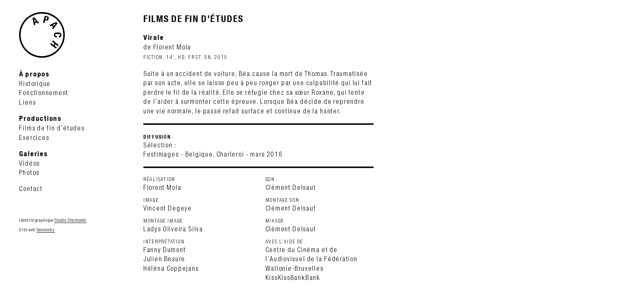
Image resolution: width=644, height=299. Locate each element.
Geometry (46, 230)
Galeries (33, 153)
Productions (40, 118)
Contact (31, 189)
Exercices (34, 137)
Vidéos (29, 163)
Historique (35, 83)
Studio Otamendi (70, 220)
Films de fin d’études (52, 128)
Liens (27, 102)
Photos (29, 172)
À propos (34, 74)
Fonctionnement (44, 93)
